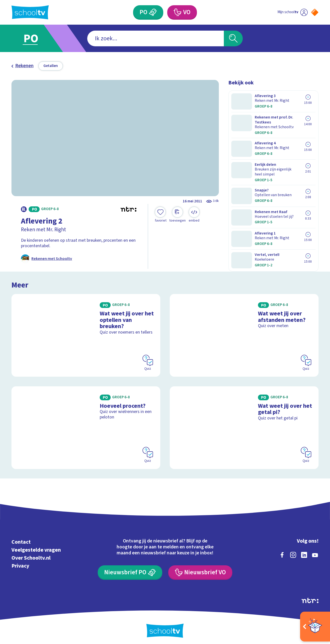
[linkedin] (304, 552)
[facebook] (282, 552)
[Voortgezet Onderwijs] (177, 12)
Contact (21, 539)
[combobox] (156, 39)
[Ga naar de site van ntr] (310, 597)
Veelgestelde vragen (36, 547)
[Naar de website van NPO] (315, 12)
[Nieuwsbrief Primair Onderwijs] (130, 569)
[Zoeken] (233, 39)
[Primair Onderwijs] (153, 12)
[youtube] (315, 552)
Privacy (20, 563)
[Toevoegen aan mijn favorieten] (161, 215)
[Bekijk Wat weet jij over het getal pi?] (244, 424)
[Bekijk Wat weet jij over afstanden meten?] (244, 332)
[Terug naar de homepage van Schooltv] (30, 12)
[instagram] (293, 552)
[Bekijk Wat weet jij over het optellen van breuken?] (86, 332)
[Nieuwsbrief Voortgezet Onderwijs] (200, 569)
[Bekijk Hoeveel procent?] (86, 424)
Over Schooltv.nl (31, 555)
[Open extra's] (315, 627)
